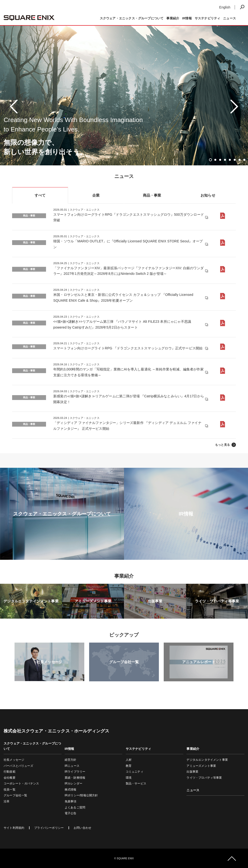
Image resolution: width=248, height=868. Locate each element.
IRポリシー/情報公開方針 (81, 795)
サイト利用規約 (14, 828)
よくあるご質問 (75, 807)
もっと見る (222, 445)
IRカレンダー (74, 784)
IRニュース (72, 766)
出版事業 (192, 772)
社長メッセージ (14, 760)
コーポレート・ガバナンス (21, 784)
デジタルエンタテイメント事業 (207, 760)
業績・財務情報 (75, 778)
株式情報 (71, 790)
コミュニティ (135, 772)
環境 (129, 778)
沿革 (7, 801)
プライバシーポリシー (49, 828)
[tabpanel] (124, 106)
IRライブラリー (75, 772)
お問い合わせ (82, 828)
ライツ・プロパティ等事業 (204, 778)
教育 (129, 766)
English (225, 7)
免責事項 (71, 801)
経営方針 (71, 760)
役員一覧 (10, 790)
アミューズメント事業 (201, 766)
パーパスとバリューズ (18, 766)
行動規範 (10, 772)
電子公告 (71, 813)
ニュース (229, 18)
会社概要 (10, 778)
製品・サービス (136, 784)
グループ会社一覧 (15, 795)
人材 (129, 760)
